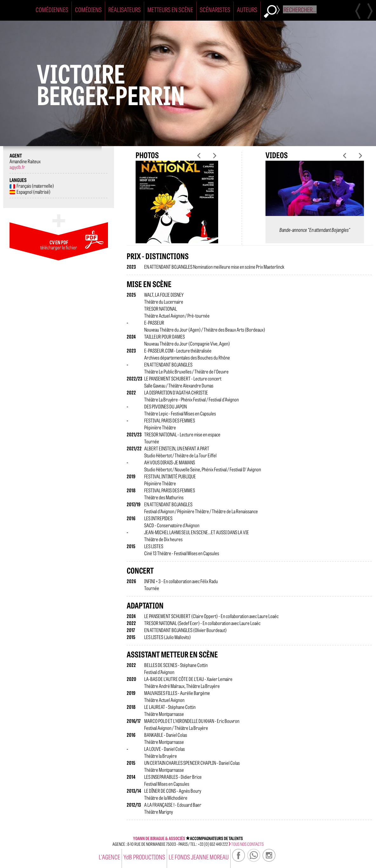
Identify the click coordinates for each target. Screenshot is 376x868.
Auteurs (247, 9)
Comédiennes (52, 9)
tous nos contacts (246, 844)
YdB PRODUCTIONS (144, 857)
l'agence (109, 857)
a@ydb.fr (17, 167)
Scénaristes (215, 9)
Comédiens (88, 9)
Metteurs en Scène (170, 9)
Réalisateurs (124, 9)
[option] (177, 207)
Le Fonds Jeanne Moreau (199, 857)
